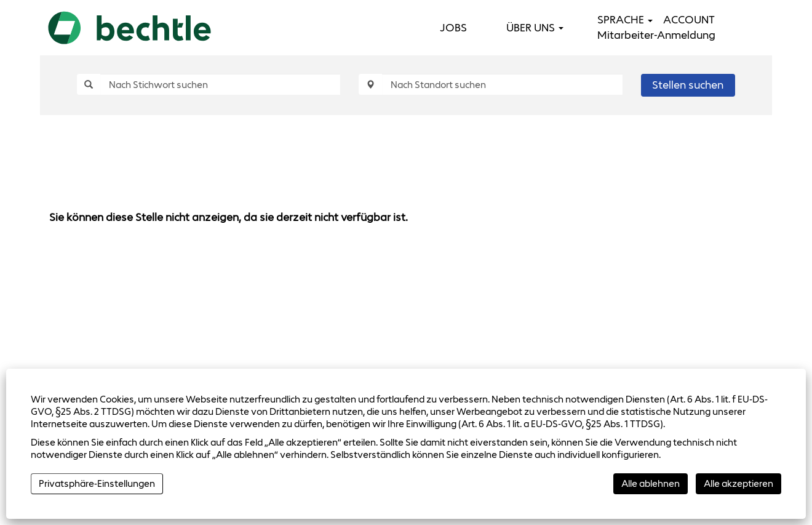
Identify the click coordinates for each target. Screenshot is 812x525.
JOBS (453, 28)
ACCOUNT (689, 20)
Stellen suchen (688, 85)
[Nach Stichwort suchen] (220, 84)
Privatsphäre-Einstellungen (97, 483)
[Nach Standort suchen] (502, 84)
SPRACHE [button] (625, 20)
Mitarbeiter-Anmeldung (656, 35)
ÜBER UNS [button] (535, 28)
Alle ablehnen (651, 483)
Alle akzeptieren (738, 483)
